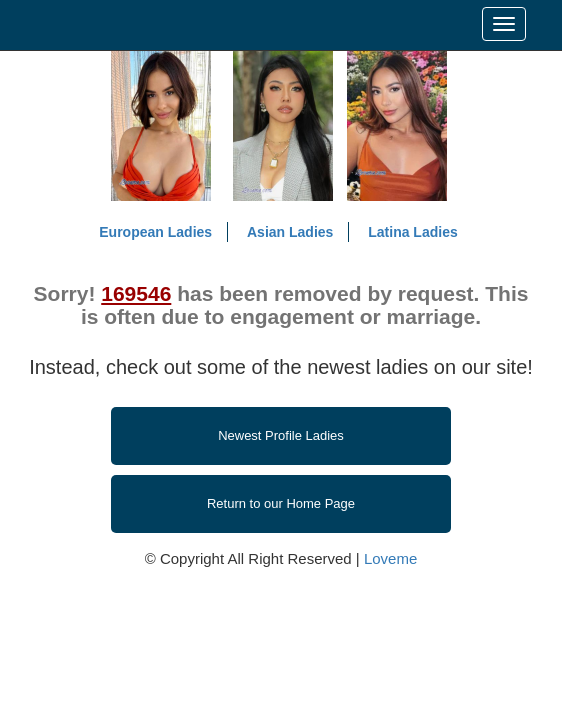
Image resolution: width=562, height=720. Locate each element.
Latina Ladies (412, 232)
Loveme (390, 558)
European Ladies (155, 232)
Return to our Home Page (281, 503)
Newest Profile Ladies (281, 435)
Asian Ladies (290, 232)
